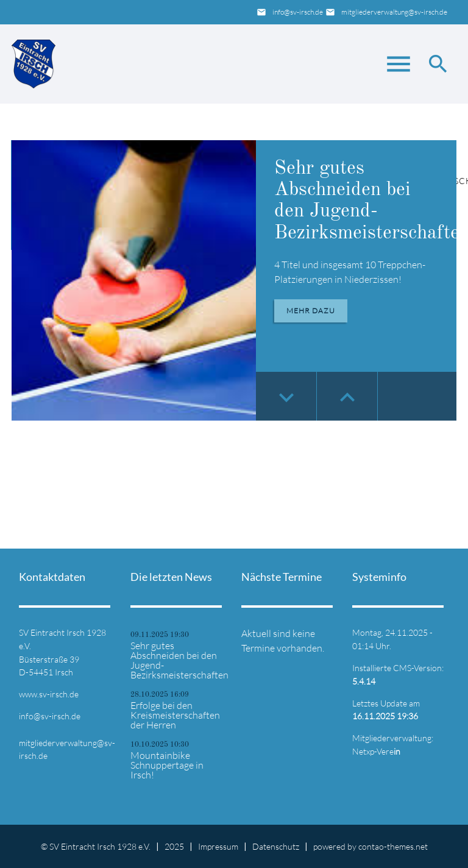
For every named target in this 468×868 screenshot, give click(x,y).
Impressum (218, 846)
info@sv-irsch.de (298, 12)
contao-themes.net (393, 846)
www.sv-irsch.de (49, 694)
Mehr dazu (311, 311)
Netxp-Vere (376, 751)
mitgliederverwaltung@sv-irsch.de (394, 12)
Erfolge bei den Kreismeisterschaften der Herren (175, 715)
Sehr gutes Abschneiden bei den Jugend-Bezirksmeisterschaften (179, 660)
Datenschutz (276, 846)
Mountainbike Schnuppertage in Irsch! (167, 765)
